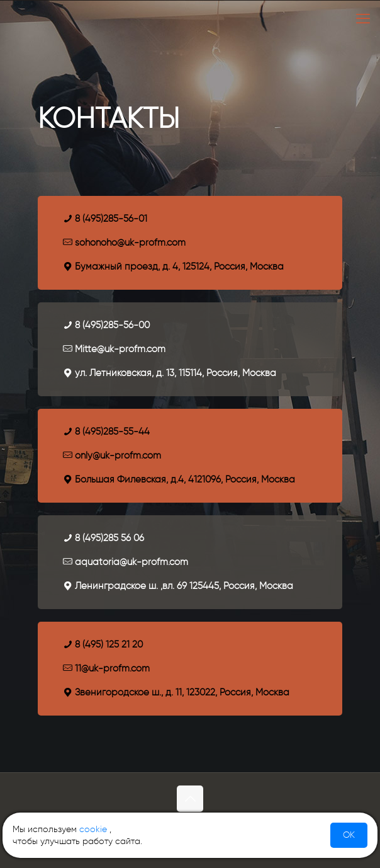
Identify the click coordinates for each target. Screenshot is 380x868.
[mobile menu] (363, 19)
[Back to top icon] (190, 799)
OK (349, 835)
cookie (93, 829)
